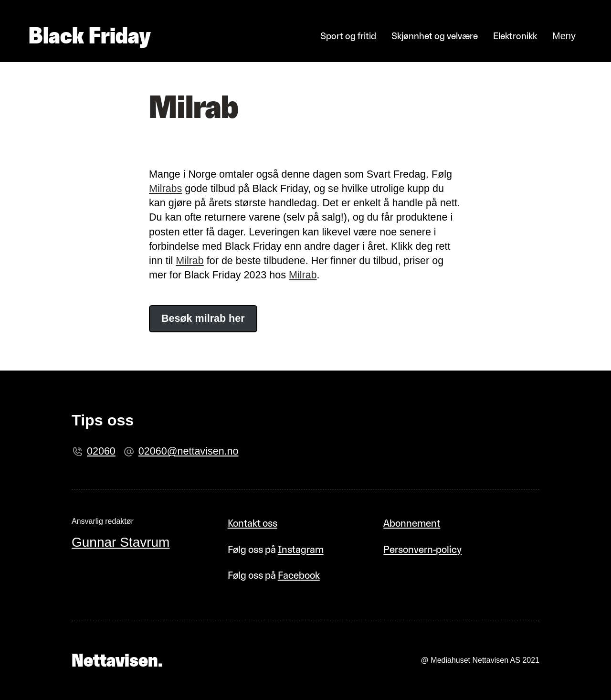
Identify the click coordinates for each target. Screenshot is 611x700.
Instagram (301, 549)
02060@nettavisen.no (189, 451)
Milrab (190, 261)
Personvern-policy (422, 549)
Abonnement (412, 523)
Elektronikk (515, 36)
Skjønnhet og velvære (435, 36)
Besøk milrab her (203, 318)
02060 (101, 451)
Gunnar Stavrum (121, 542)
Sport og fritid (348, 36)
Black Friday (90, 36)
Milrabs (165, 189)
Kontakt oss (253, 523)
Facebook (299, 575)
